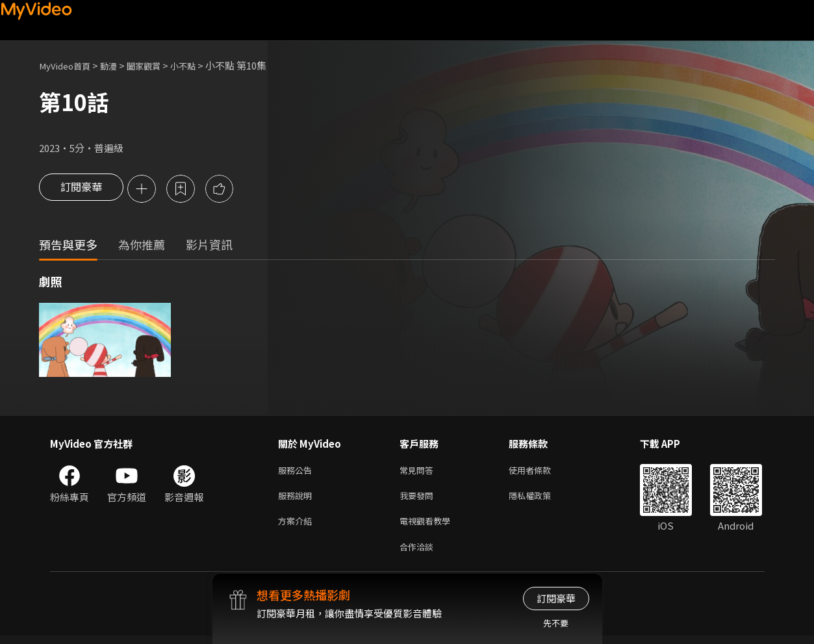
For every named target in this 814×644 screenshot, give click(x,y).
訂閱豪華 (81, 190)
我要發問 (419, 499)
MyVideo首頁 (69, 65)
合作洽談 (419, 554)
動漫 (118, 65)
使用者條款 (541, 472)
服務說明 (298, 499)
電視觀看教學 (429, 527)
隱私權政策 (541, 499)
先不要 (556, 623)
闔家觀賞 (157, 65)
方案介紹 (298, 527)
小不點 (200, 65)
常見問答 (419, 472)
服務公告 (298, 472)
